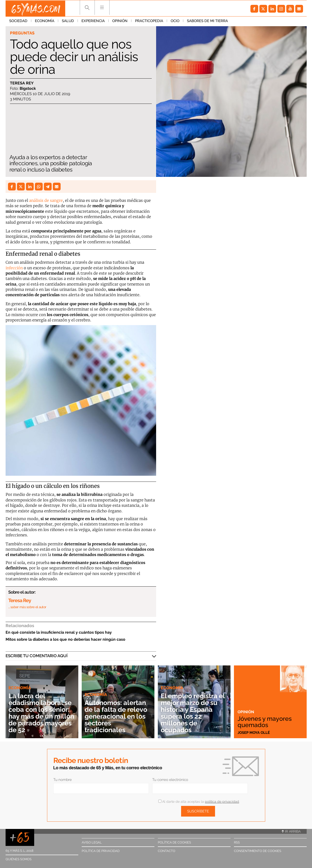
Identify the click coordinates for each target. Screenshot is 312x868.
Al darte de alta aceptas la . (199, 802)
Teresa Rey (22, 83)
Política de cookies (174, 842)
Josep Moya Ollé (254, 732)
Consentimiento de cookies (258, 851)
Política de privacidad (101, 851)
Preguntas (22, 33)
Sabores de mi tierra (207, 22)
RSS (237, 842)
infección (14, 268)
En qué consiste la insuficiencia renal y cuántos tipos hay (59, 632)
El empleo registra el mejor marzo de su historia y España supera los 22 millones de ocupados (193, 713)
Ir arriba (291, 831)
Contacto (167, 851)
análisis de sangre (46, 200)
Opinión (120, 22)
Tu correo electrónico (170, 780)
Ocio (175, 22)
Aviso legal (92, 842)
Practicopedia (149, 22)
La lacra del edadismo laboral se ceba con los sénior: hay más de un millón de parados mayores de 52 (42, 713)
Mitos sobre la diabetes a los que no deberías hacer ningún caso (65, 639)
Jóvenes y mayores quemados (266, 721)
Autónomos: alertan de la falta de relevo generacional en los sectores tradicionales (117, 716)
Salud (68, 22)
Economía (45, 22)
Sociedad (18, 22)
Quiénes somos (19, 859)
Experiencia (93, 22)
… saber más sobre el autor (27, 607)
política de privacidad (222, 802)
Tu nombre (63, 780)
